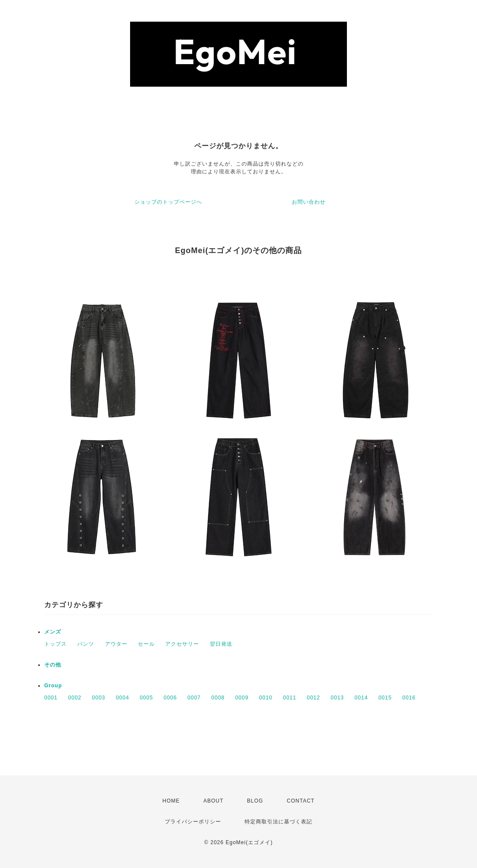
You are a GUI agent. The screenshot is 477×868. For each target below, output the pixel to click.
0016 (409, 698)
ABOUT (213, 801)
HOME (171, 801)
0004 (123, 698)
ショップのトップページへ (168, 202)
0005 (146, 698)
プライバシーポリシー (193, 822)
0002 (75, 698)
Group (53, 686)
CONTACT (301, 801)
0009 (242, 698)
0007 (194, 698)
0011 (289, 698)
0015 (385, 698)
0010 (266, 698)
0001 (51, 698)
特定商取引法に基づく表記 (278, 822)
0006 (170, 698)
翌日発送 (221, 644)
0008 (218, 698)
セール (146, 644)
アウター (116, 644)
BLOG (255, 801)
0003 (99, 698)
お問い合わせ (309, 202)
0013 (338, 698)
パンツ (86, 644)
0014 (361, 698)
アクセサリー (182, 644)
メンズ (53, 632)
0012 (314, 698)
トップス (56, 644)
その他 (53, 665)
